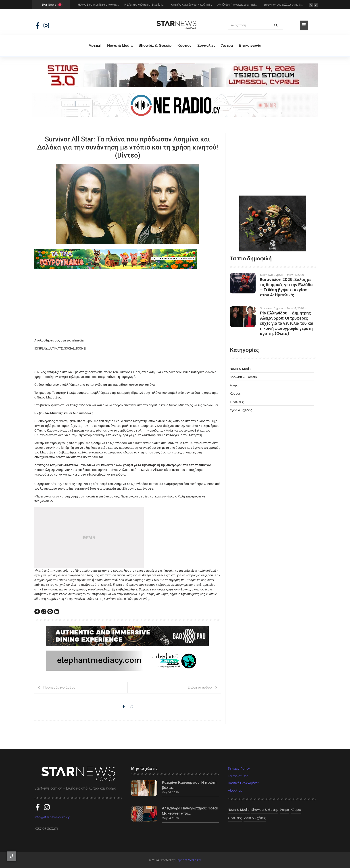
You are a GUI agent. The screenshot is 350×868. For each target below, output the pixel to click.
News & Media (120, 45)
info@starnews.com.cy (52, 817)
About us (235, 790)
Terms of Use (238, 776)
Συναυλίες (206, 45)
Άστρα (227, 45)
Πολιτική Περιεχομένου (244, 783)
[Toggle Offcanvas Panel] (304, 25)
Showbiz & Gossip (155, 45)
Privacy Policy (239, 769)
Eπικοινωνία (250, 45)
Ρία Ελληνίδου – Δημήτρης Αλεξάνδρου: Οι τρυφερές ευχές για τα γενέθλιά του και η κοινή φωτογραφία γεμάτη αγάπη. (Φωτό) (287, 323)
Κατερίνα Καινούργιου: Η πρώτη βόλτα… (189, 785)
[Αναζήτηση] (248, 25)
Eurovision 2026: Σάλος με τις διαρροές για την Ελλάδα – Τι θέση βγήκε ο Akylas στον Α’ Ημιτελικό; (286, 287)
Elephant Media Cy (188, 860)
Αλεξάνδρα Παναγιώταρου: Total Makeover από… (190, 811)
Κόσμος (185, 45)
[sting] (175, 86)
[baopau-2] (273, 223)
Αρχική (95, 45)
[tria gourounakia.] (128, 259)
